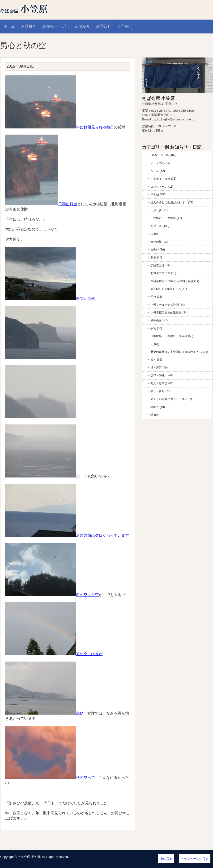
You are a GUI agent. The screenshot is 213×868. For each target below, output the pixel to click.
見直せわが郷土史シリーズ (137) (171, 399)
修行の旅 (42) (159, 242)
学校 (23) (156, 297)
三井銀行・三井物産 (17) (166, 218)
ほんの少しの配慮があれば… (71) (172, 202)
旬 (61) (155, 344)
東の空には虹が (54, 654)
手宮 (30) (156, 328)
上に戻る (166, 859)
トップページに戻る (195, 859)
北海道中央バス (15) (163, 273)
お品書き (29, 26)
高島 (44, 713)
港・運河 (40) (159, 368)
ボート (46, 476)
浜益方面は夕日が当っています (67, 535)
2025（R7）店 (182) (163, 155)
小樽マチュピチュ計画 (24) (168, 305)
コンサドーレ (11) (162, 187)
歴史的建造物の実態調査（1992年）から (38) (179, 352)
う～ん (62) (158, 171)
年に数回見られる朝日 (60, 127)
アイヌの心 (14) (160, 163)
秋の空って (50, 778)
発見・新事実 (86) (162, 383)
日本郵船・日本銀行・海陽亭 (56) (172, 336)
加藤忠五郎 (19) (160, 265)
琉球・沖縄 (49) (162, 375)
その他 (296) (158, 194)
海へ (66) (156, 360)
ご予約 (123, 26)
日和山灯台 (41, 204)
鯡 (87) (155, 415)
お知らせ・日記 (55, 26)
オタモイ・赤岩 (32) (163, 179)
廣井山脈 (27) (159, 320)
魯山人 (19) (158, 407)
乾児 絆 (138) (160, 226)
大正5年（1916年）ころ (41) (169, 289)
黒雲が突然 (50, 298)
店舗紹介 (82, 26)
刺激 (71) (156, 257)
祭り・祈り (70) (160, 391)
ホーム (9, 26)
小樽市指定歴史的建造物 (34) (169, 313)
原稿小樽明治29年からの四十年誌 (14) (175, 281)
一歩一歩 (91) (159, 210)
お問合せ (104, 26)
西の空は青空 (52, 595)
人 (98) (155, 234)
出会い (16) (158, 250)
